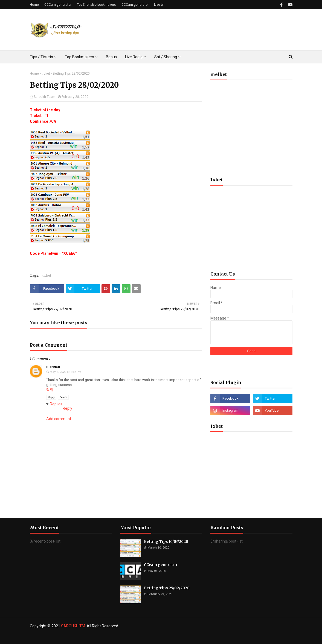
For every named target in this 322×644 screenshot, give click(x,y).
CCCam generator (58, 5)
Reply (51, 397)
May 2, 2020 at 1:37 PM (66, 372)
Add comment (59, 419)
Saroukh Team (44, 97)
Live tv (159, 5)
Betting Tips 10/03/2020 (166, 542)
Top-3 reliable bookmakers (96, 5)
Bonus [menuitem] (111, 57)
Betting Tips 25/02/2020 (167, 588)
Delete (63, 397)
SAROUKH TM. (73, 626)
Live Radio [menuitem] (134, 57)
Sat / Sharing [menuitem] (166, 57)
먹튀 (50, 390)
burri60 (53, 367)
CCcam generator (161, 565)
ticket (46, 74)
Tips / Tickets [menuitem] (41, 57)
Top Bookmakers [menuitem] (79, 57)
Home (34, 5)
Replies (56, 404)
